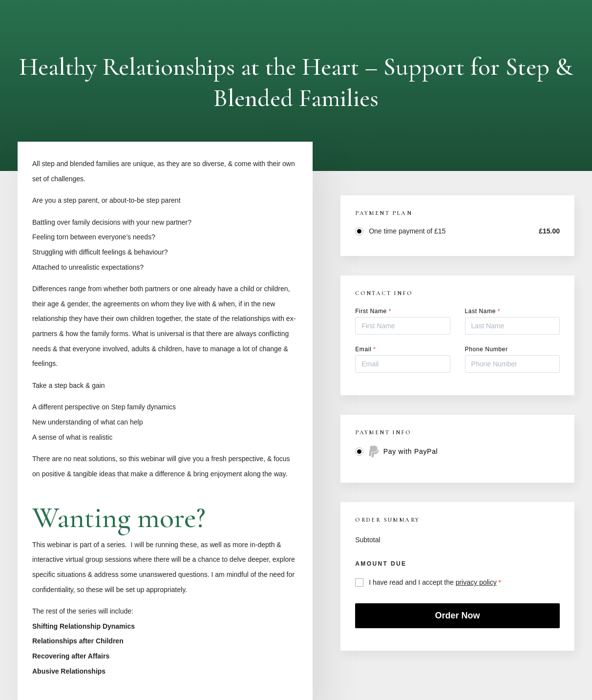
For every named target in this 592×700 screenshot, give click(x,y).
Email (365, 349)
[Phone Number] (512, 364)
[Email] (402, 364)
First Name (373, 311)
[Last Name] (512, 326)
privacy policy (476, 582)
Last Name (483, 311)
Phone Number (486, 349)
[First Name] (402, 326)
